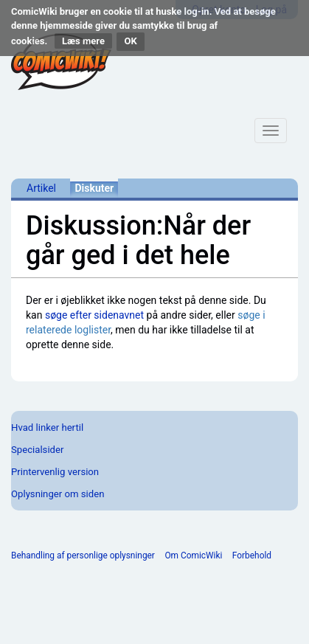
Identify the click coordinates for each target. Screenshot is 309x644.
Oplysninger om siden (58, 494)
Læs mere (83, 41)
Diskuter (94, 188)
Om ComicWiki (193, 555)
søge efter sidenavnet (94, 315)
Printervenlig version (55, 472)
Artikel (41, 188)
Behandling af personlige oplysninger (83, 555)
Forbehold (252, 555)
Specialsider (37, 450)
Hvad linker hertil (47, 427)
